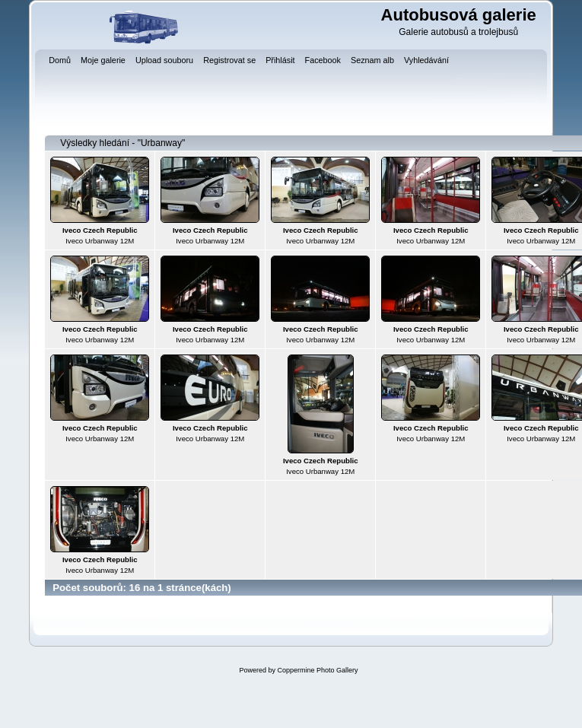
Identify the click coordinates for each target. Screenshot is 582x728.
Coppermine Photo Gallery (317, 670)
